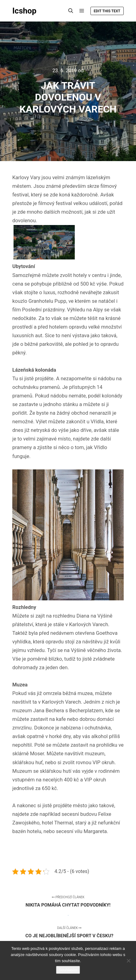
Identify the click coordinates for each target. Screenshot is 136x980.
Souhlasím (68, 970)
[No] (128, 961)
